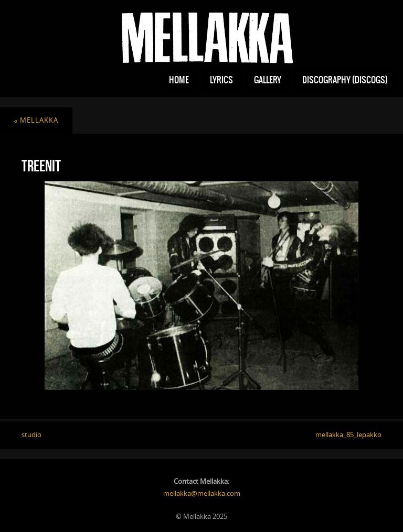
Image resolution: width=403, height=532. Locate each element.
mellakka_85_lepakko (348, 435)
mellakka (36, 120)
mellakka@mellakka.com (202, 493)
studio (31, 435)
